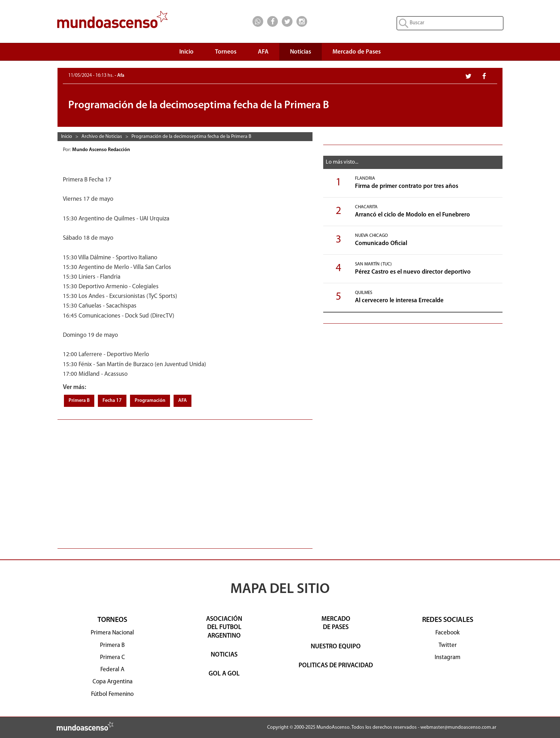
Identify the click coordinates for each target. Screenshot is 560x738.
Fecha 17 (112, 401)
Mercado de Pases (357, 52)
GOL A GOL (224, 674)
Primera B (79, 401)
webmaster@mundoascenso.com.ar (458, 727)
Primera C (112, 657)
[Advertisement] (185, 480)
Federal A (112, 670)
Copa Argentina (112, 682)
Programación (150, 401)
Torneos (226, 54)
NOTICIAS (224, 655)
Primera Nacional (112, 633)
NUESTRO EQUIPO (336, 647)
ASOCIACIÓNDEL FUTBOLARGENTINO (224, 628)
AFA (263, 52)
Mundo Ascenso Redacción (102, 150)
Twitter (448, 645)
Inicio (186, 52)
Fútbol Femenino (112, 694)
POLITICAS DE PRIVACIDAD (336, 666)
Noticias (301, 52)
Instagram (447, 657)
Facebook (447, 633)
